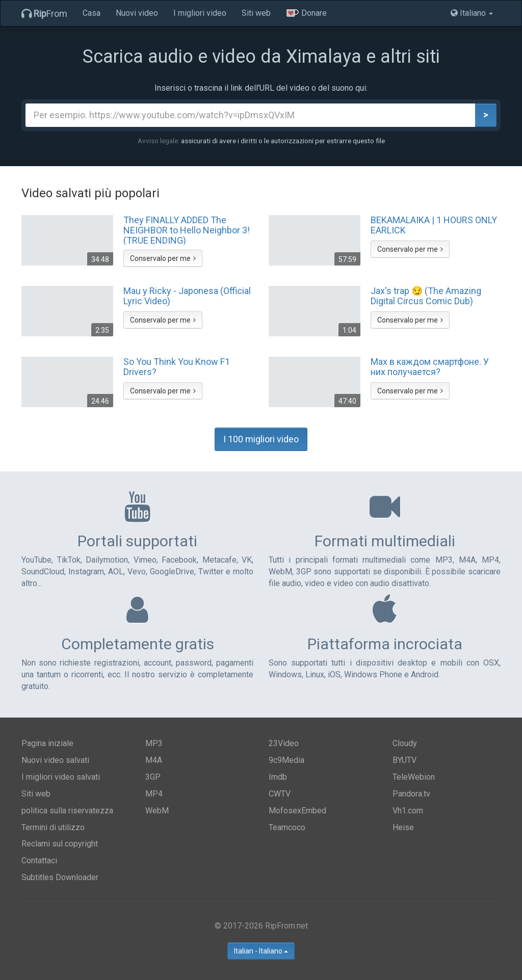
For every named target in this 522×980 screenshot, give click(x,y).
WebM (157, 811)
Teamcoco (287, 827)
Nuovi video (137, 13)
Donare (306, 13)
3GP (153, 777)
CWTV (280, 794)
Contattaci (39, 860)
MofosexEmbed (297, 811)
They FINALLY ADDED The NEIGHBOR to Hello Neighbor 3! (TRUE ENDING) (187, 230)
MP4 (154, 794)
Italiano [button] (472, 13)
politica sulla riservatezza (67, 811)
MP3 (154, 743)
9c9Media (286, 760)
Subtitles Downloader (60, 877)
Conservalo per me (163, 258)
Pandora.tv (411, 794)
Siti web (256, 13)
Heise (403, 827)
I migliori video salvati (61, 777)
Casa (92, 13)
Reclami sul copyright (60, 844)
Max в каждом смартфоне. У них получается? (430, 367)
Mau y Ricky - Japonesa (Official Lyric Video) (187, 296)
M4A (154, 760)
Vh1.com (408, 811)
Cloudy (405, 743)
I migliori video (200, 13)
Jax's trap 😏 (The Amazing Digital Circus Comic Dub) (426, 296)
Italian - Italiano (261, 951)
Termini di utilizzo (53, 827)
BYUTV (404, 760)
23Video (284, 743)
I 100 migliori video (261, 439)
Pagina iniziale (47, 743)
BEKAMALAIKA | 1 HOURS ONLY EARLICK (434, 225)
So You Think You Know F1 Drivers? (177, 367)
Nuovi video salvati (55, 760)
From (44, 14)
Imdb (278, 777)
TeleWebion (414, 777)
